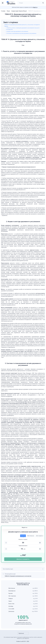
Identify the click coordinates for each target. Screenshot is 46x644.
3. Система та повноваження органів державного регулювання (21, 33)
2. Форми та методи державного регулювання (17, 31)
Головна (3, 11)
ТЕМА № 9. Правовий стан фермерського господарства (18, 576)
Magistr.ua (35, 7)
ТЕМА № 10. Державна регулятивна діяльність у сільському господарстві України (22, 25)
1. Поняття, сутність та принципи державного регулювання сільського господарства (23, 29)
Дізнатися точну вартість (23, 559)
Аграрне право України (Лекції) (19, 11)
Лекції (8, 11)
